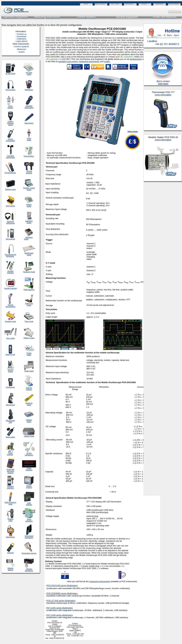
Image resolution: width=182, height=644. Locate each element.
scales (107, 61)
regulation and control (68, 61)
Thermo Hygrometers (10, 140)
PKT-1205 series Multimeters (60, 608)
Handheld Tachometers (29, 107)
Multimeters (29, 90)
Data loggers (29, 123)
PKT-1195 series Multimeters (60, 615)
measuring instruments (89, 61)
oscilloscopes (136, 59)
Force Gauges (10, 107)
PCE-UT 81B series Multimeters (61, 601)
